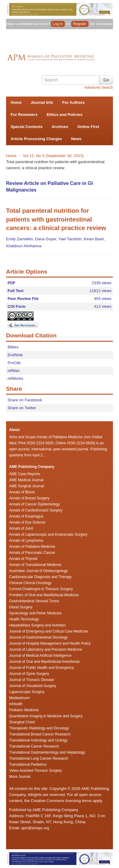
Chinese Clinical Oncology (30, 583)
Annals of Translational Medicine (35, 565)
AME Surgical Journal (26, 486)
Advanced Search (99, 87)
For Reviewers (24, 115)
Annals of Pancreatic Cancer (32, 553)
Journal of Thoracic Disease (32, 680)
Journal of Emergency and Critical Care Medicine (49, 631)
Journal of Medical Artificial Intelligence (40, 656)
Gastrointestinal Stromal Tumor (34, 601)
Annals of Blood (22, 492)
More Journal (20, 777)
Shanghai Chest (22, 722)
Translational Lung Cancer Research (39, 758)
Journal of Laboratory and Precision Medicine (46, 649)
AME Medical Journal (26, 480)
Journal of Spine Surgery (29, 674)
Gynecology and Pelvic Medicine (35, 613)
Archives (60, 127)
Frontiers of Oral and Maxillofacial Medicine (44, 595)
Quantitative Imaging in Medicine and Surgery (46, 716)
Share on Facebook (25, 400)
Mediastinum (19, 698)
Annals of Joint (21, 528)
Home (16, 102)
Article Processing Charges (36, 139)
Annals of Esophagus (26, 516)
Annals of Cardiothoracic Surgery (36, 510)
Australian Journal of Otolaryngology (38, 571)
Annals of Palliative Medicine (32, 547)
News (76, 139)
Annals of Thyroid (23, 559)
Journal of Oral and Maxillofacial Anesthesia (44, 662)
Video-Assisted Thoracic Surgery (35, 771)
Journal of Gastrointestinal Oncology (38, 637)
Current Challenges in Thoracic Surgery (41, 589)
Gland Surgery (21, 607)
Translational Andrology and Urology (38, 740)
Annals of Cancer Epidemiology (34, 504)
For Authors (74, 102)
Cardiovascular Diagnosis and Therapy (40, 577)
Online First (88, 127)
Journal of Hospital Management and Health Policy (50, 643)
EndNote (15, 355)
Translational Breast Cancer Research (40, 734)
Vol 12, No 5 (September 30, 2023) (54, 156)
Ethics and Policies (65, 115)
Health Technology (24, 619)
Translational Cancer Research (34, 746)
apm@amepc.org (35, 828)
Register (80, 24)
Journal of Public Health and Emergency (41, 668)
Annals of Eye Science (27, 522)
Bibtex (13, 347)
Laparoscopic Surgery (27, 692)
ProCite (14, 363)
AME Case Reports (25, 474)
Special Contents (26, 127)
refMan (14, 371)
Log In (58, 24)
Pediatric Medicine (24, 710)
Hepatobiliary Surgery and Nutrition (37, 625)
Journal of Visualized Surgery (33, 686)
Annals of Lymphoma (26, 541)
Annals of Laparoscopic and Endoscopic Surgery (48, 534)
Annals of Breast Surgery (29, 498)
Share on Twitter (22, 408)
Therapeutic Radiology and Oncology (39, 728)
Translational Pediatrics (28, 764)
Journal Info (42, 102)
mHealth (16, 704)
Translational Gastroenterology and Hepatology (47, 752)
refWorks (15, 378)
